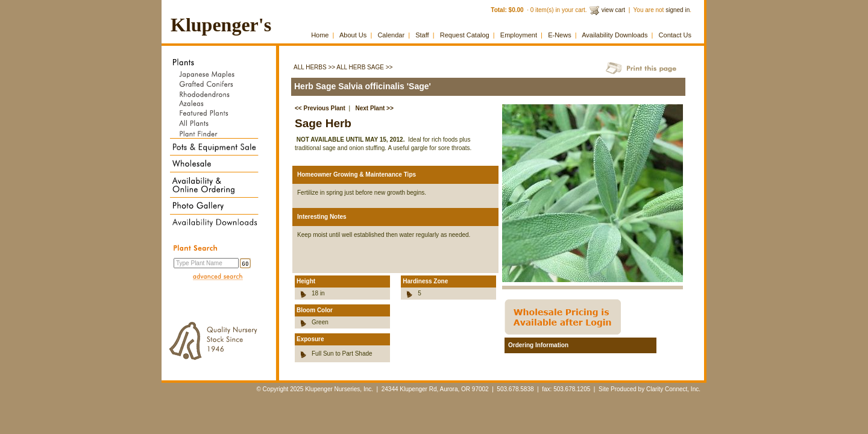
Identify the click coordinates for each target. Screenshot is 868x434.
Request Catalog (465, 35)
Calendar (391, 35)
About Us (353, 35)
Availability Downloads (615, 35)
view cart (613, 10)
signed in (678, 10)
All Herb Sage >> (364, 67)
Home (320, 35)
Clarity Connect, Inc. (673, 389)
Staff (422, 35)
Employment (519, 35)
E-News (560, 35)
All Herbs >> (314, 67)
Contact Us (675, 35)
